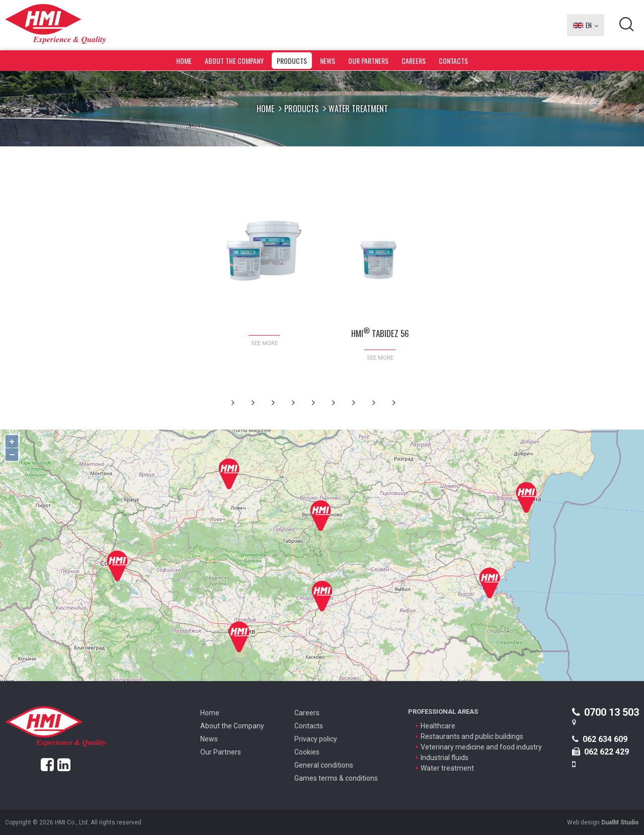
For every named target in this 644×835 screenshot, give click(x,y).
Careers (414, 61)
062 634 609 (600, 739)
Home (184, 61)
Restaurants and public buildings (472, 736)
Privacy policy (316, 739)
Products (292, 61)
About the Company (234, 61)
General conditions (324, 765)
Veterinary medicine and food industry (481, 747)
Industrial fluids (445, 758)
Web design (603, 822)
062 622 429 (600, 752)
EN (586, 25)
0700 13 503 (606, 712)
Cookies (307, 752)
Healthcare (438, 726)
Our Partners (368, 61)
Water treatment (447, 768)
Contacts (453, 61)
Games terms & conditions (336, 778)
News (328, 61)
